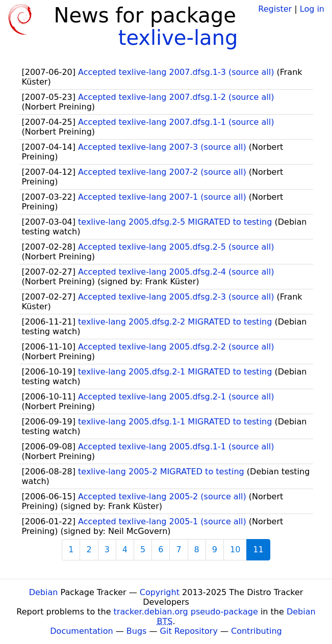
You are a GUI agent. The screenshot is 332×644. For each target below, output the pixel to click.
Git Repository (189, 631)
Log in (312, 9)
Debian (44, 592)
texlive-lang (178, 38)
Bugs (137, 631)
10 (235, 549)
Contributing (257, 631)
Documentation (81, 631)
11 (258, 549)
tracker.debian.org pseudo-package (186, 612)
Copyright (160, 592)
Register (275, 9)
